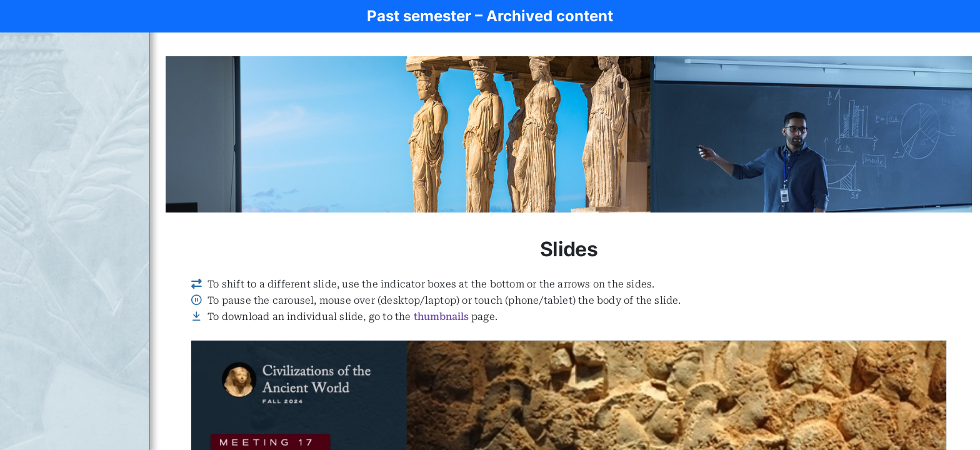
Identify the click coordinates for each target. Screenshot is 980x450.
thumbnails (441, 317)
